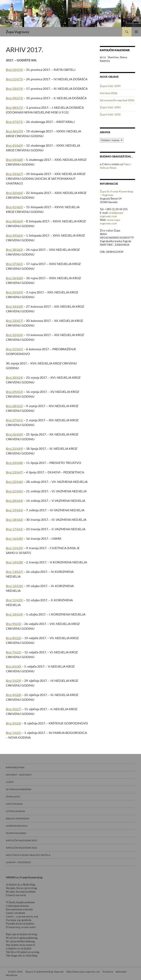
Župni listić (13, 797)
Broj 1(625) (14, 733)
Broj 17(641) (14, 529)
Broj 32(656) (14, 335)
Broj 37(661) (14, 264)
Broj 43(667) (14, 174)
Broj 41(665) (14, 207)
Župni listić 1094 (110, 86)
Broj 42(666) (14, 193)
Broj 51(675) (14, 79)
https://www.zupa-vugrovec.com (83, 972)
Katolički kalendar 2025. (22, 840)
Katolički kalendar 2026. (22, 848)
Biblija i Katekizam (18, 818)
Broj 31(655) (14, 349)
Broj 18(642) (14, 520)
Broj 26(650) (14, 434)
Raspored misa (15, 767)
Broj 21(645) (14, 491)
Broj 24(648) (14, 463)
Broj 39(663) (14, 235)
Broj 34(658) (14, 306)
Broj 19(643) (14, 510)
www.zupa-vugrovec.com (110, 222)
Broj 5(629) (14, 681)
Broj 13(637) (14, 572)
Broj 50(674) (14, 89)
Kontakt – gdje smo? (19, 775)
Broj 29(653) (14, 392)
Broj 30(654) (14, 377)
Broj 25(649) (14, 448)
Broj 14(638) (14, 562)
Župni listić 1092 (110, 114)
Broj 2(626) (14, 723)
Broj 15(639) (14, 548)
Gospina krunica (17, 826)
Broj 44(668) (14, 160)
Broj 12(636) (14, 586)
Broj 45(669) (14, 145)
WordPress (12, 975)
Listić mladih (14, 804)
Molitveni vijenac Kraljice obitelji (28, 855)
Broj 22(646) (14, 482)
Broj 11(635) (14, 600)
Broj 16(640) (14, 538)
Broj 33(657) (14, 321)
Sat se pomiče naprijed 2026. (117, 100)
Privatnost (108, 972)
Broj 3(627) (14, 709)
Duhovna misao (16, 833)
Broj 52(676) (14, 70)
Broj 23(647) (14, 472)
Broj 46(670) (14, 131)
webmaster (121, 972)
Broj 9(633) (14, 624)
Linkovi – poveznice (18, 862)
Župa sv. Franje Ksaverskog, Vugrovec (45, 972)
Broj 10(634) (14, 614)
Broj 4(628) (14, 695)
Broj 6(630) (14, 666)
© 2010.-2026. (15, 972)
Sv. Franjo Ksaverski (19, 789)
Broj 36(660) (14, 278)
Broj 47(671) (14, 122)
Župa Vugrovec (18, 32)
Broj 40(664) (14, 221)
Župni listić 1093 (110, 107)
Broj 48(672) (14, 107)
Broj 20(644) (14, 501)
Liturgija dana (15, 811)
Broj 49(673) (14, 98)
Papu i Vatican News (115, 166)
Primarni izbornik (136, 32)
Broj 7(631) (14, 652)
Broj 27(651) (14, 420)
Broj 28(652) (14, 406)
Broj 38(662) (14, 250)
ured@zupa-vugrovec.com (112, 214)
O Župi (10, 782)
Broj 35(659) (14, 292)
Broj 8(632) (14, 638)
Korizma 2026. (109, 93)
